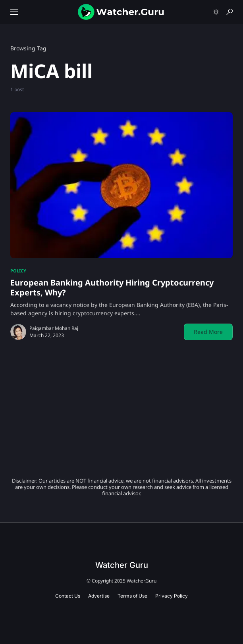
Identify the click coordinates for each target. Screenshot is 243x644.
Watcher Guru (122, 565)
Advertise (99, 596)
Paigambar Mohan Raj (54, 328)
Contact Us (68, 596)
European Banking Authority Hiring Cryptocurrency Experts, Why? (112, 287)
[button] (14, 12)
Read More (208, 332)
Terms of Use (132, 596)
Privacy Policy (172, 596)
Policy (18, 271)
